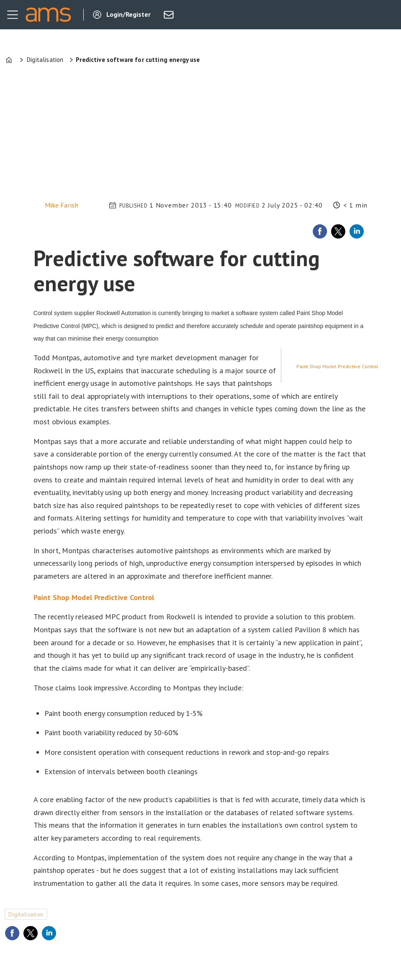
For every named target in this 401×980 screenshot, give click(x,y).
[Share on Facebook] (320, 231)
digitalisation (26, 914)
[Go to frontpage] (48, 15)
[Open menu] (13, 15)
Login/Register (129, 14)
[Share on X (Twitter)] (338, 231)
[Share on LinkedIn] (357, 231)
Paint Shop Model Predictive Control (337, 366)
